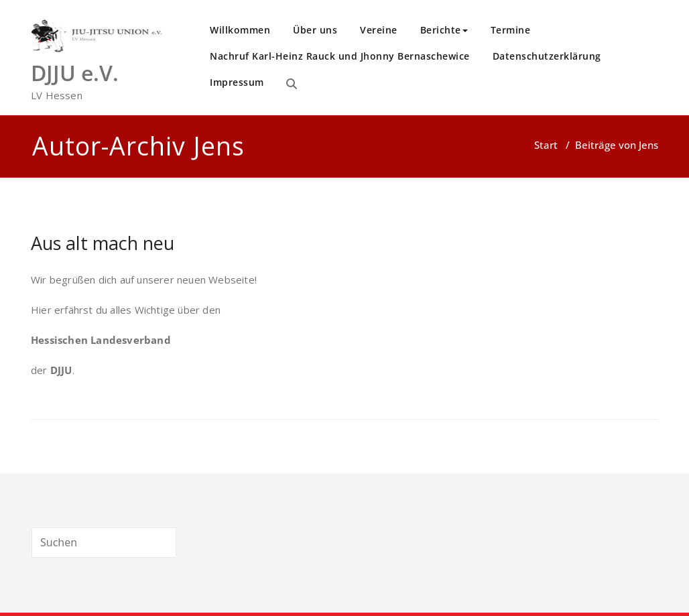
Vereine (379, 30)
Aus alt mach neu (103, 243)
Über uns (315, 30)
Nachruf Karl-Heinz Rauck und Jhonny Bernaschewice (340, 56)
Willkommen (240, 30)
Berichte (444, 30)
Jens (219, 146)
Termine (511, 30)
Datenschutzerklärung (547, 56)
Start (546, 145)
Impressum (237, 82)
